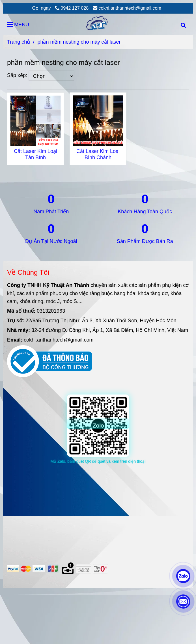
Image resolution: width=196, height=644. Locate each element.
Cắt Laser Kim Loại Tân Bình (35, 154)
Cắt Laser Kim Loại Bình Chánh (98, 154)
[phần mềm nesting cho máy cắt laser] (98, 24)
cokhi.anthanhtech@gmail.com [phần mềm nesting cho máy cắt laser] (127, 8)
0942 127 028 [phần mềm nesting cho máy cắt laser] (72, 8)
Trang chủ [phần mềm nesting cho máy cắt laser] (19, 42)
